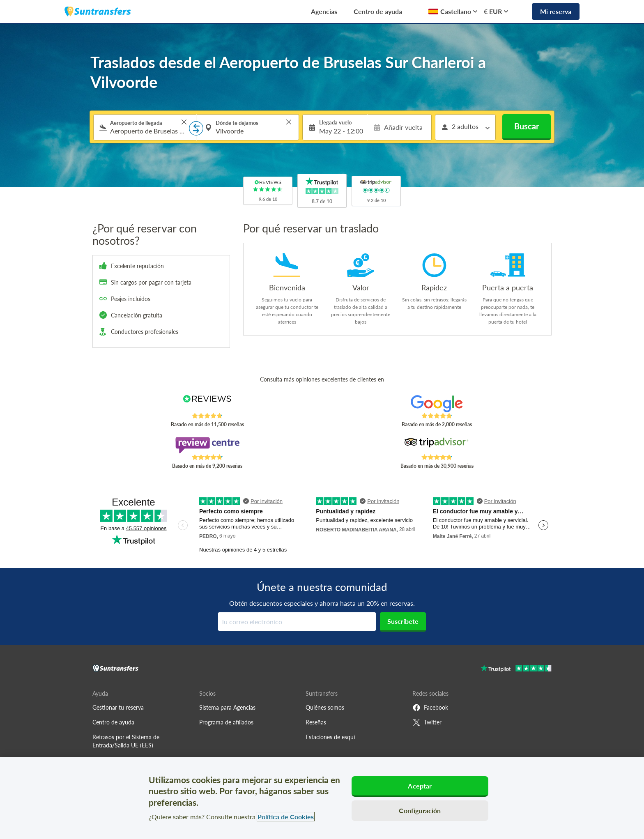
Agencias (324, 11)
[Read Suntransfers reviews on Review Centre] (207, 445)
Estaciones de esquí (330, 737)
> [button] (184, 122)
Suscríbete (403, 621)
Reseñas (316, 722)
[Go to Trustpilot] (516, 669)
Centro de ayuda (378, 11)
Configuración (420, 810)
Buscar (527, 126)
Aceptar (420, 786)
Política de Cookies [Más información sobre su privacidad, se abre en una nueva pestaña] (286, 817)
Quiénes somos (325, 707)
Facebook (430, 708)
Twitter (427, 722)
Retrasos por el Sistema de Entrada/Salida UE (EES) (126, 741)
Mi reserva (556, 11)
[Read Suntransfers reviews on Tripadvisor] (437, 445)
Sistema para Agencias (227, 707)
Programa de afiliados (226, 722)
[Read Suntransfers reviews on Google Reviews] (437, 404)
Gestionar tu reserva (118, 707)
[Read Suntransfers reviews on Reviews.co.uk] (207, 404)
